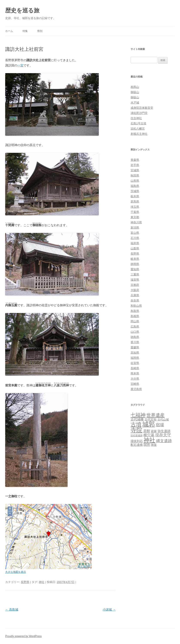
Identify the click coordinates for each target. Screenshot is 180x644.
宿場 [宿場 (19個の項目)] (160, 425)
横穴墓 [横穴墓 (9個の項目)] (149, 435)
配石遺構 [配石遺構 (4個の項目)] (137, 445)
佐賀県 (135, 363)
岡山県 (135, 321)
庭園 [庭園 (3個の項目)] (154, 431)
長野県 (25, 582)
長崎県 (135, 368)
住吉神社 (136, 118)
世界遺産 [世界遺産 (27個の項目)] (156, 415)
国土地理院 (84, 566)
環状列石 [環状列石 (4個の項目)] (137, 441)
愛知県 (135, 269)
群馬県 (135, 202)
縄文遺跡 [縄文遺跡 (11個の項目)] (164, 441)
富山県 (135, 233)
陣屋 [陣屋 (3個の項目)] (154, 445)
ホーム (9, 31)
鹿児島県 (136, 389)
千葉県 (135, 212)
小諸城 (109, 609)
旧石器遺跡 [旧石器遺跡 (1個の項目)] (137, 435)
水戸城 (135, 103)
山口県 (135, 332)
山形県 (135, 181)
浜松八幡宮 (138, 129)
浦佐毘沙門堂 (139, 113)
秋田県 (135, 175)
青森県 (135, 160)
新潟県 (135, 228)
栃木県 (135, 196)
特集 (25, 31)
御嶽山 (135, 92)
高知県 (135, 353)
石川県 (135, 238)
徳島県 (135, 337)
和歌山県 (136, 306)
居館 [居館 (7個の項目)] (147, 431)
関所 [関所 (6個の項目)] (147, 445)
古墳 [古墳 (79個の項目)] (136, 424)
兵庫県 (135, 295)
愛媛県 (135, 347)
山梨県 (135, 248)
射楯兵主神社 (139, 134)
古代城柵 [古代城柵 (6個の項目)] (137, 419)
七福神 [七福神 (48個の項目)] (138, 415)
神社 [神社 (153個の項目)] (149, 440)
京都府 (135, 285)
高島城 (12, 609)
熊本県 (135, 373)
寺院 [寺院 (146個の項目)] (136, 430)
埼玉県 (135, 207)
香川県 (135, 342)
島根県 (135, 316)
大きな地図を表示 (16, 572)
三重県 (135, 274)
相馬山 (135, 87)
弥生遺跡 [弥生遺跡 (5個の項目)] (164, 431)
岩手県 (135, 165)
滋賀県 (135, 280)
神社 (42, 582)
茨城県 (135, 191)
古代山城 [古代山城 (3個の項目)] (163, 419)
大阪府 (135, 290)
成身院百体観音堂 (142, 108)
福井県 (135, 243)
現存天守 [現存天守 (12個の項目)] (163, 435)
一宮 (20, 65)
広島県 (135, 327)
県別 (40, 31)
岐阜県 (135, 259)
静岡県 (135, 264)
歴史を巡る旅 (22, 10)
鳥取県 (135, 311)
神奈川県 (136, 222)
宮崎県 (135, 384)
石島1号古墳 (138, 123)
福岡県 (135, 358)
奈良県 (135, 301)
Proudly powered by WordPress (24, 636)
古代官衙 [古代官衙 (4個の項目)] (151, 419)
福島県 (135, 186)
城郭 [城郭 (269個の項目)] (149, 424)
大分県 (135, 379)
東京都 (135, 217)
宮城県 (135, 170)
